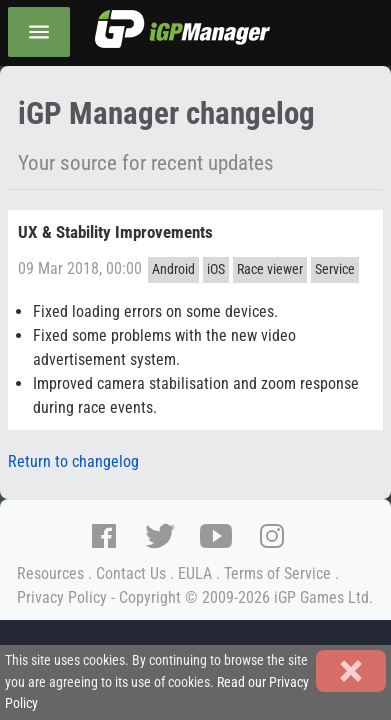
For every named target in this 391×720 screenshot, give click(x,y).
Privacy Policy (62, 597)
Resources (50, 573)
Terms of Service (277, 573)
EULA (195, 573)
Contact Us (131, 573)
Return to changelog (73, 461)
